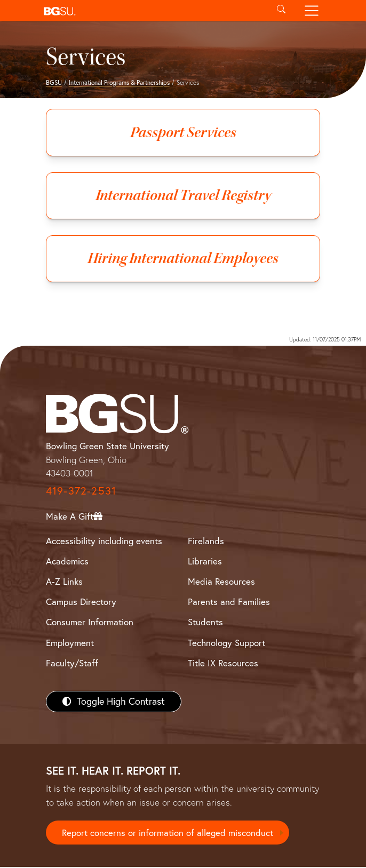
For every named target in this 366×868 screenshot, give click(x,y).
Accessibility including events (104, 541)
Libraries (205, 562)
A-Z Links (64, 582)
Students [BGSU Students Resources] (205, 623)
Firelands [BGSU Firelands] (206, 541)
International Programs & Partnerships (119, 82)
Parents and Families (229, 602)
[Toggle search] (281, 11)
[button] (152, 11)
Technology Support (226, 643)
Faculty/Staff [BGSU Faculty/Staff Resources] (72, 663)
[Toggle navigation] (312, 11)
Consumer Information (90, 623)
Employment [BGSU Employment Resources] (70, 643)
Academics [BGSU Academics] (67, 562)
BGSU (54, 82)
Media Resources (221, 582)
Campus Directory (81, 602)
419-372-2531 (81, 491)
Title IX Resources (223, 663)
